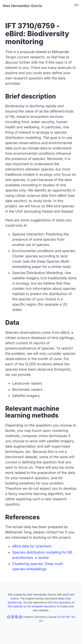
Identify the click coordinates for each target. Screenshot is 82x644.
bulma (15, 598)
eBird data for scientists (32, 546)
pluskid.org (15, 602)
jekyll (66, 595)
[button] (76, 6)
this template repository (42, 606)
